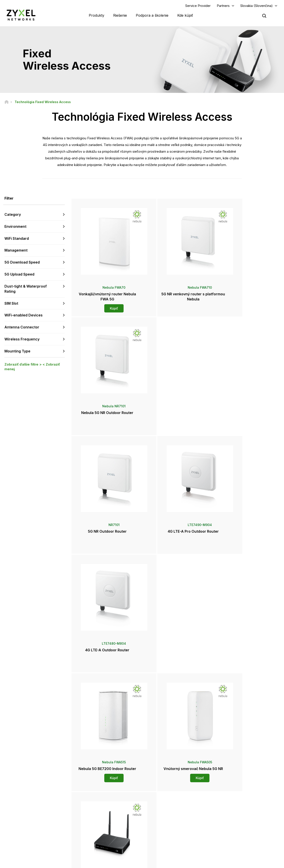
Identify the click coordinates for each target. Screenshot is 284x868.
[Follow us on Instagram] (55, 841)
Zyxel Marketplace (165, 792)
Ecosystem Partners (233, 807)
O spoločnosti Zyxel (234, 825)
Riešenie (120, 16)
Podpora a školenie (152, 16)
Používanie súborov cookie (261, 863)
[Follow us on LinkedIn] (33, 841)
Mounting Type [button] (17, 352)
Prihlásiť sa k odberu (50, 814)
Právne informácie (139, 863)
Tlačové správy (163, 817)
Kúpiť (106, 306)
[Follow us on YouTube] (22, 841)
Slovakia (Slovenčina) (256, 6)
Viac (176, 674)
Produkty (97, 16)
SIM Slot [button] (11, 304)
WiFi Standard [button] (17, 239)
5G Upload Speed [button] (19, 275)
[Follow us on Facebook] (10, 841)
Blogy (157, 839)
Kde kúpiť (185, 16)
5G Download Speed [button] (22, 263)
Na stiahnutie (95, 807)
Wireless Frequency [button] (22, 340)
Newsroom (162, 810)
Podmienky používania (176, 863)
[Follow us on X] (44, 841)
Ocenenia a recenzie (167, 825)
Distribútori (160, 799)
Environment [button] (15, 227)
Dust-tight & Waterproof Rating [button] (26, 289)
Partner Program (231, 799)
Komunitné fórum (97, 799)
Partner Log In (229, 792)
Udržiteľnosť (229, 832)
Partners (223, 6)
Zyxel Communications (235, 847)
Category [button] (13, 215)
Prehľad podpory (97, 792)
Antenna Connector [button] (22, 328)
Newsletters (161, 832)
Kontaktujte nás (142, 759)
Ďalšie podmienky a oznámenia (106, 821)
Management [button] (16, 251)
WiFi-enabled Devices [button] (24, 316)
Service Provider (198, 6)
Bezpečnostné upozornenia (104, 814)
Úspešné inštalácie (233, 839)
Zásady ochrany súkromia (217, 863)
